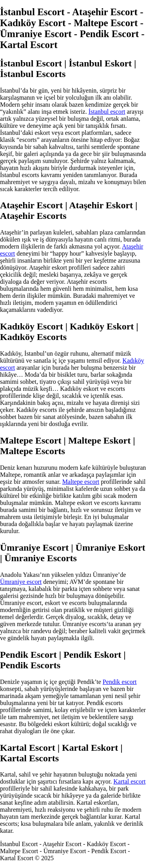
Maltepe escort (81, 482)
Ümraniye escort (21, 582)
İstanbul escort (107, 112)
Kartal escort (129, 781)
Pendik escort (120, 682)
